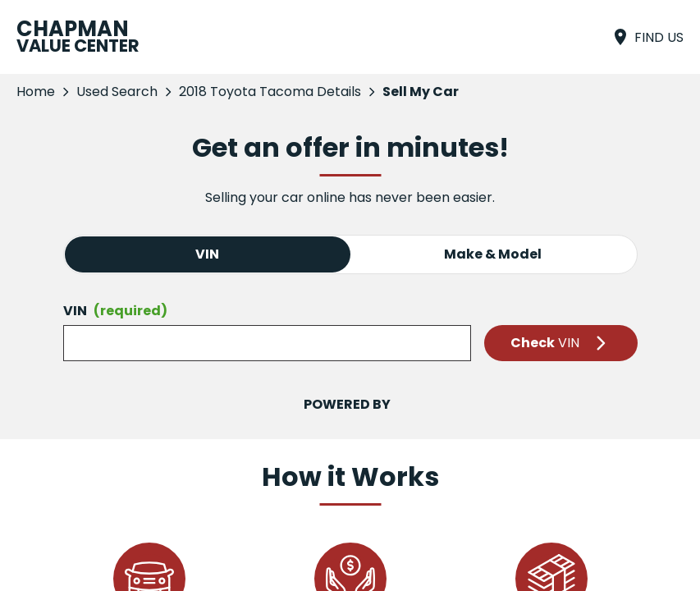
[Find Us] (647, 37)
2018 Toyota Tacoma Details (270, 92)
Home (36, 92)
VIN (207, 254)
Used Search (117, 92)
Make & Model (493, 254)
